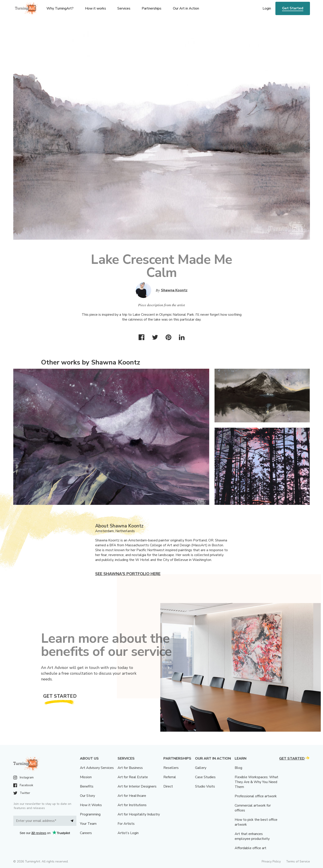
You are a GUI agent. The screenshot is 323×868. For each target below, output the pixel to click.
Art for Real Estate (133, 777)
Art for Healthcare (132, 796)
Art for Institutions (132, 805)
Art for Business (130, 768)
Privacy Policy (271, 861)
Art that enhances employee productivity (252, 836)
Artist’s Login (128, 833)
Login (267, 8)
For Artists (126, 824)
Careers (86, 833)
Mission (86, 777)
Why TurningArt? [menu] (60, 8)
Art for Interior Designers (137, 786)
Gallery (201, 768)
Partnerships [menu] (152, 8)
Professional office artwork (256, 796)
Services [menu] (124, 8)
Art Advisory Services (97, 768)
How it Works (91, 805)
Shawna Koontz (174, 290)
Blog (238, 768)
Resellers (171, 768)
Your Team (88, 824)
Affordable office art (250, 848)
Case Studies (205, 777)
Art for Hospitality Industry (139, 814)
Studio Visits (205, 786)
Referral (170, 777)
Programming (90, 814)
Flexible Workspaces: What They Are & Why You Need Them (256, 782)
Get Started (293, 8)
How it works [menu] (96, 8)
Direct (168, 786)
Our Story (87, 796)
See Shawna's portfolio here (128, 574)
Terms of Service (298, 861)
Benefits (87, 786)
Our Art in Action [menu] (186, 8)
